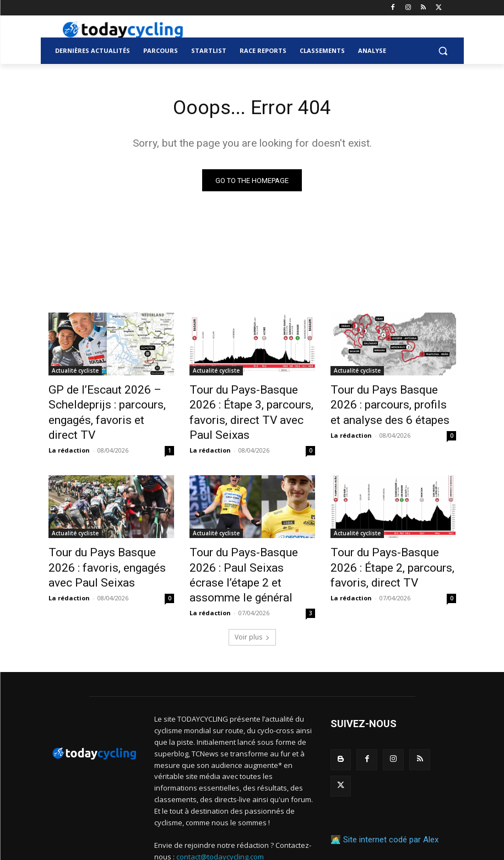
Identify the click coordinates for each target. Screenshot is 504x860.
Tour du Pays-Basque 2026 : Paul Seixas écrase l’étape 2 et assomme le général (252, 542)
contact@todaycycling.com (220, 811)
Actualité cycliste (75, 373)
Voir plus (252, 592)
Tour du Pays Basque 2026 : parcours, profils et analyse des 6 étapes (388, 403)
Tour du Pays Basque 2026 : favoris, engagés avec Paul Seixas (106, 542)
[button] (443, 51)
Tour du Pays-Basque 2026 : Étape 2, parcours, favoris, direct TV (389, 542)
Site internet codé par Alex (391, 767)
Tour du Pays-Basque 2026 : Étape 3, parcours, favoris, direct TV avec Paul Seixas (248, 403)
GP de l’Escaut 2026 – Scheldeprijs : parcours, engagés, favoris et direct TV (108, 403)
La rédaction (69, 429)
